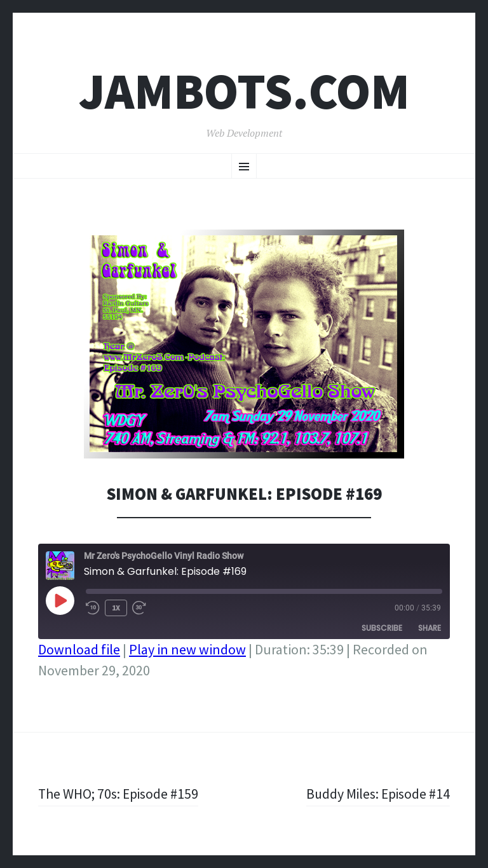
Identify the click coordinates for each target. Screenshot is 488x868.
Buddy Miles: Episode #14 (377, 794)
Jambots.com (244, 91)
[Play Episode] (60, 600)
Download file (79, 649)
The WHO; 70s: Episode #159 (119, 794)
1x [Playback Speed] (116, 608)
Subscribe (382, 628)
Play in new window (187, 649)
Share (430, 628)
